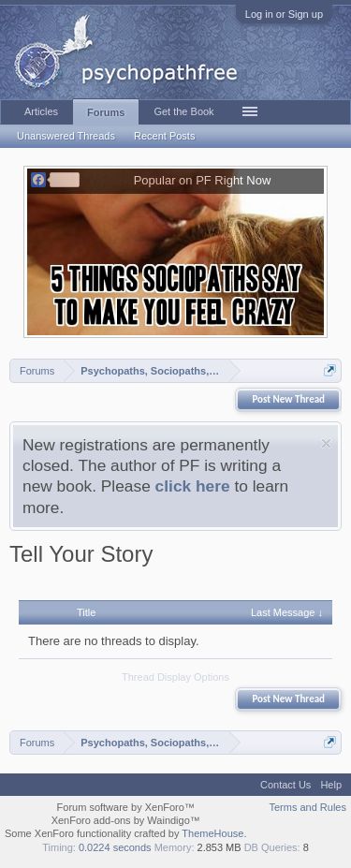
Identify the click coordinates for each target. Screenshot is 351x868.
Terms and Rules (307, 807)
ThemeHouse (212, 833)
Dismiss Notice (326, 443)
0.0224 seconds (115, 847)
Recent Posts (164, 136)
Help (331, 785)
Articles (41, 111)
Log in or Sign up (284, 14)
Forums (106, 112)
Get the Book (183, 111)
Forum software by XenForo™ (126, 807)
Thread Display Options (175, 677)
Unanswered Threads (66, 136)
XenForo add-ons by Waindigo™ (126, 820)
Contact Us (285, 785)
